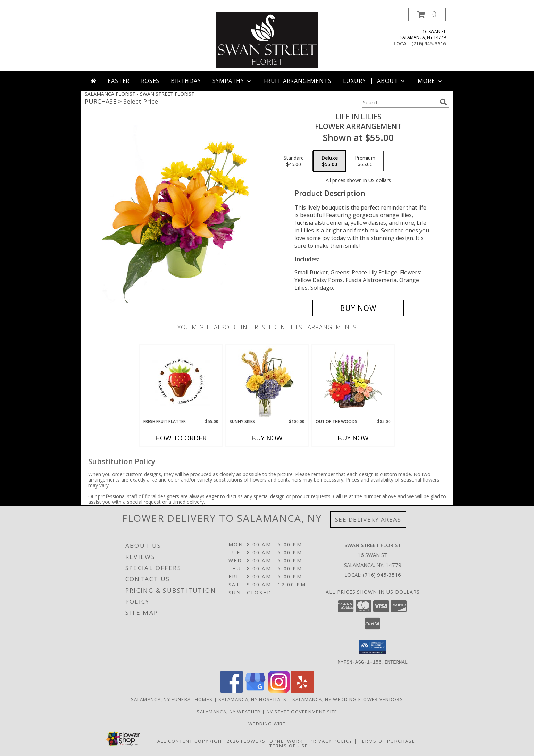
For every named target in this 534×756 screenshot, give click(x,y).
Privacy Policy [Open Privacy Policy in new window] (331, 741)
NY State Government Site (302, 711)
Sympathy (232, 81)
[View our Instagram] (279, 691)
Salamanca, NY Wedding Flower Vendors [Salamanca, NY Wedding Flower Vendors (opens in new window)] (348, 699)
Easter (119, 81)
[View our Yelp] (302, 691)
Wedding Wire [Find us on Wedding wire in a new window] (267, 723)
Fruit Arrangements (298, 81)
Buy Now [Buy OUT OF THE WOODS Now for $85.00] (353, 438)
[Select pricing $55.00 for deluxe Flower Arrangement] (330, 161)
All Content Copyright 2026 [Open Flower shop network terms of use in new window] (198, 741)
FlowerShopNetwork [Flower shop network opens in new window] (272, 741)
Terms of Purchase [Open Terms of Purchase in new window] (387, 741)
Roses (150, 81)
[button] (427, 14)
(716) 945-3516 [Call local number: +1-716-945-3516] (429, 44)
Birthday (186, 81)
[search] (443, 102)
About (392, 81)
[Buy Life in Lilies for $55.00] (358, 308)
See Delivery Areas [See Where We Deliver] (368, 520)
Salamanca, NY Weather (228, 711)
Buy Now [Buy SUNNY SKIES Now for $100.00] (267, 438)
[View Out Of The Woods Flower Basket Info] (353, 382)
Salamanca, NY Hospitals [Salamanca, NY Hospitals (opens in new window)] (252, 699)
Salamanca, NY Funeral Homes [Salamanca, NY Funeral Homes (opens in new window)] (172, 699)
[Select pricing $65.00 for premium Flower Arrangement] (365, 161)
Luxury (354, 81)
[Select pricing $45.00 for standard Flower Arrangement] (294, 161)
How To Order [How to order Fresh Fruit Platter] (181, 438)
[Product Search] (399, 102)
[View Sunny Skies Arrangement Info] (267, 382)
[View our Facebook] (232, 691)
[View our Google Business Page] (255, 691)
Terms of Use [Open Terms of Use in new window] (289, 745)
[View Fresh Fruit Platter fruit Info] (181, 382)
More (430, 81)
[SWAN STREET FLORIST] (267, 39)
